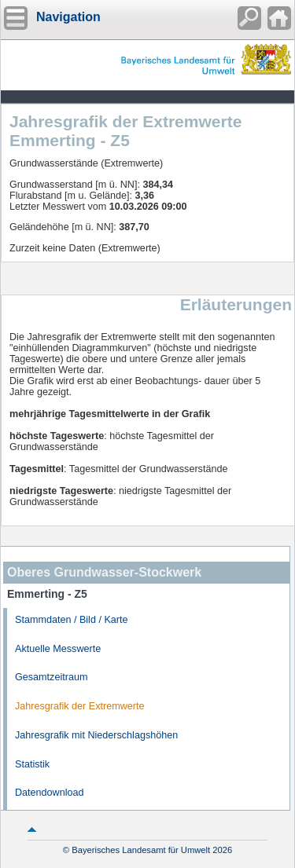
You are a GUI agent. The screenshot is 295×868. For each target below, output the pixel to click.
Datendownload (50, 793)
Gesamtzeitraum (51, 677)
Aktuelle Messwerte (58, 649)
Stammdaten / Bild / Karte (72, 620)
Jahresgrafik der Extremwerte (79, 706)
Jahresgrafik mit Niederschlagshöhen (96, 735)
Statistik (32, 764)
